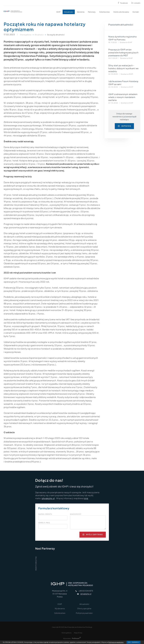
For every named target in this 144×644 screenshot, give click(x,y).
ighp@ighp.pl (48, 498)
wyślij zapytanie (93, 535)
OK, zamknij (134, 642)
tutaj (86, 498)
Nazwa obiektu (45, 514)
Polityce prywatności (116, 642)
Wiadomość (76, 514)
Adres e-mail (44, 523)
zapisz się (124, 126)
